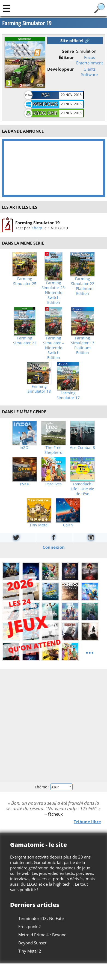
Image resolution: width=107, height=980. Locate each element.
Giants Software (89, 72)
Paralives (53, 484)
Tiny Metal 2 (30, 951)
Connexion (54, 547)
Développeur (61, 69)
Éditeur (66, 57)
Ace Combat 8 (82, 448)
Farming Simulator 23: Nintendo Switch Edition (54, 293)
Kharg (37, 228)
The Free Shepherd (53, 450)
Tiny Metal (39, 525)
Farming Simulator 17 (68, 395)
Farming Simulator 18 (39, 389)
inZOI (25, 448)
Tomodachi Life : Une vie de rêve (82, 489)
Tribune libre (87, 822)
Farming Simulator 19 (38, 222)
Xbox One (45, 113)
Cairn (68, 525)
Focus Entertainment (90, 60)
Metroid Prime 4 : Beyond (42, 935)
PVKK (25, 484)
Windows (45, 104)
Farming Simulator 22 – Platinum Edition (83, 286)
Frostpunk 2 (30, 926)
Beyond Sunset (32, 943)
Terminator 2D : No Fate (41, 918)
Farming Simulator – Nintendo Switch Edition (53, 348)
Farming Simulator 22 (25, 341)
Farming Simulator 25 (25, 281)
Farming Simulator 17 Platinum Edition (83, 345)
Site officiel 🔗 (75, 40)
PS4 (45, 95)
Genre (68, 51)
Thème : (53, 787)
